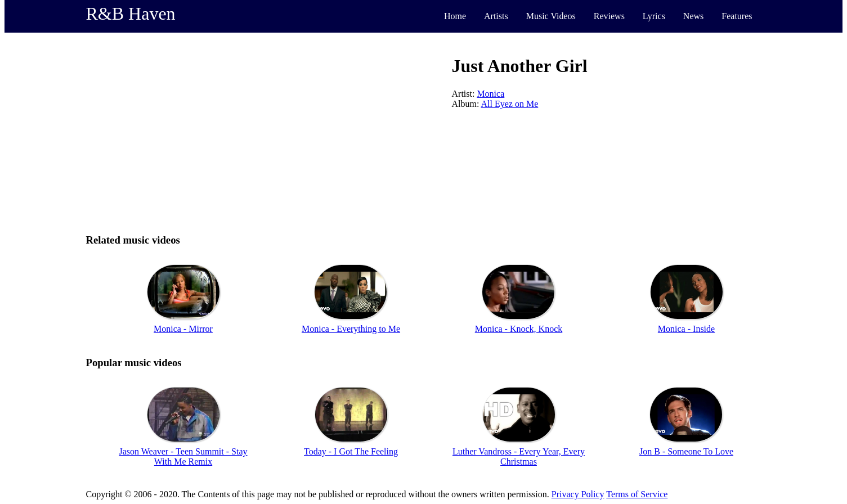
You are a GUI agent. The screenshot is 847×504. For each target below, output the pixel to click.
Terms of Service (637, 494)
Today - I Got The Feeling (351, 451)
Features (737, 16)
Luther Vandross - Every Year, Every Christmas (519, 456)
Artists (496, 16)
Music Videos (551, 16)
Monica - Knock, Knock (519, 329)
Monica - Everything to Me (351, 329)
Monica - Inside (686, 329)
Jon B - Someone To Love (686, 451)
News (693, 16)
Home (455, 16)
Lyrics (654, 16)
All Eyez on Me (510, 104)
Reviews (609, 16)
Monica (490, 94)
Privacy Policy (578, 494)
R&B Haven (131, 13)
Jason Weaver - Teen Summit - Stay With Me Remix (183, 456)
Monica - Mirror (183, 329)
